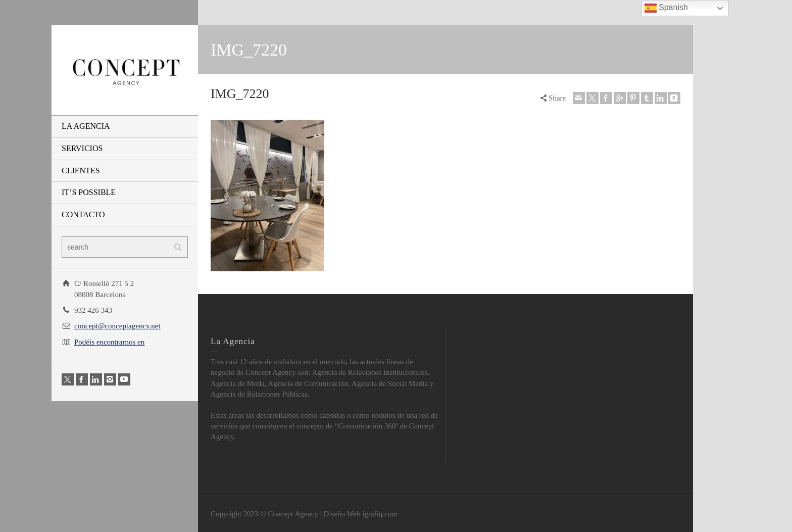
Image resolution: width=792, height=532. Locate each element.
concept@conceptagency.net (117, 326)
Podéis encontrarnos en (109, 342)
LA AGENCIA (86, 126)
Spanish (666, 8)
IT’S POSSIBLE (89, 192)
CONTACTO (83, 214)
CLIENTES (81, 171)
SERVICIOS (82, 148)
